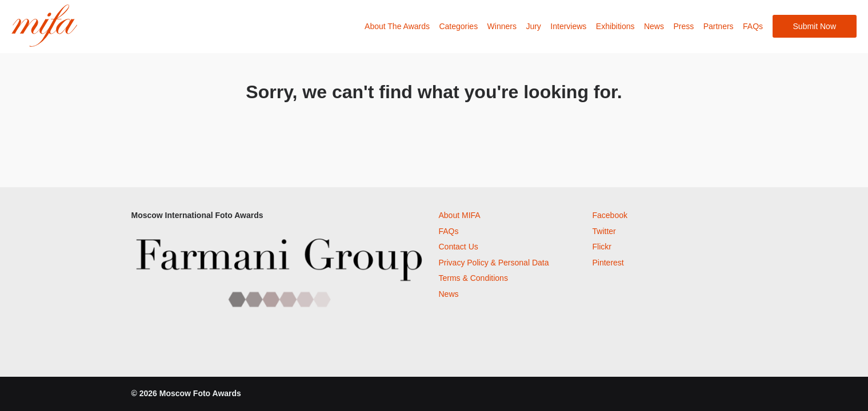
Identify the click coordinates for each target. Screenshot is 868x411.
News (654, 26)
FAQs (753, 26)
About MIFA (460, 215)
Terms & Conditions (473, 278)
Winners (502, 26)
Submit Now (815, 26)
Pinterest (608, 263)
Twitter (604, 231)
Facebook (610, 215)
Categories (458, 26)
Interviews (568, 26)
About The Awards (397, 26)
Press (683, 26)
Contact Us (459, 247)
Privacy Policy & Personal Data (494, 263)
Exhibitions (615, 26)
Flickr (602, 247)
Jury (533, 26)
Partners (719, 26)
